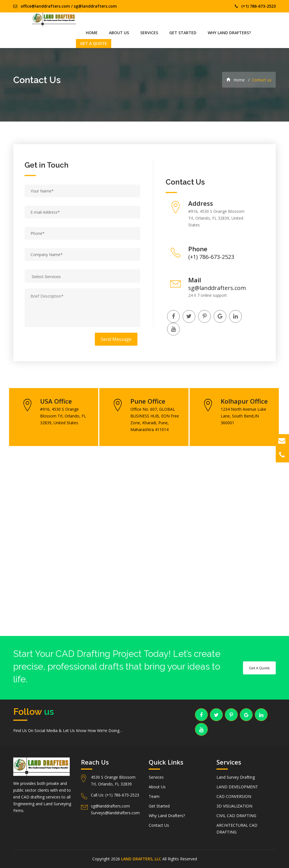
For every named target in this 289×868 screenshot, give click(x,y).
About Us (119, 33)
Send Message (116, 339)
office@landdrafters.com (45, 6)
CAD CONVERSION (234, 796)
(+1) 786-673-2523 (259, 6)
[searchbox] (86, 276)
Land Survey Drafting (236, 777)
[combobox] (82, 276)
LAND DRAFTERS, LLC (141, 859)
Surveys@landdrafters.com (115, 813)
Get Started (183, 33)
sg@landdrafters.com (95, 6)
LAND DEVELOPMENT (237, 787)
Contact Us (159, 825)
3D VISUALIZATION (234, 806)
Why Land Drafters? (229, 33)
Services (149, 33)
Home (92, 33)
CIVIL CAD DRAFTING (236, 816)
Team (154, 796)
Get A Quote (94, 43)
